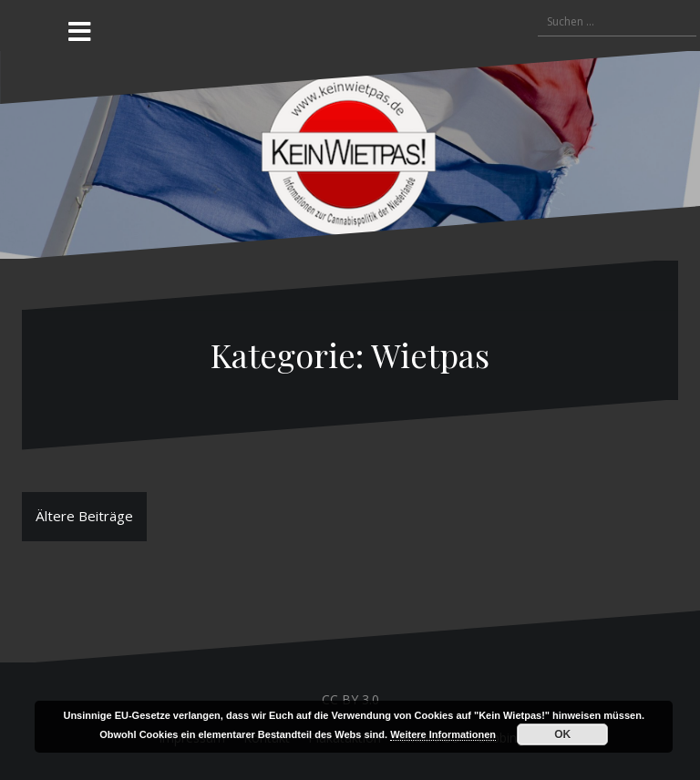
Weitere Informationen (443, 734)
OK (562, 734)
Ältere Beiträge (84, 516)
